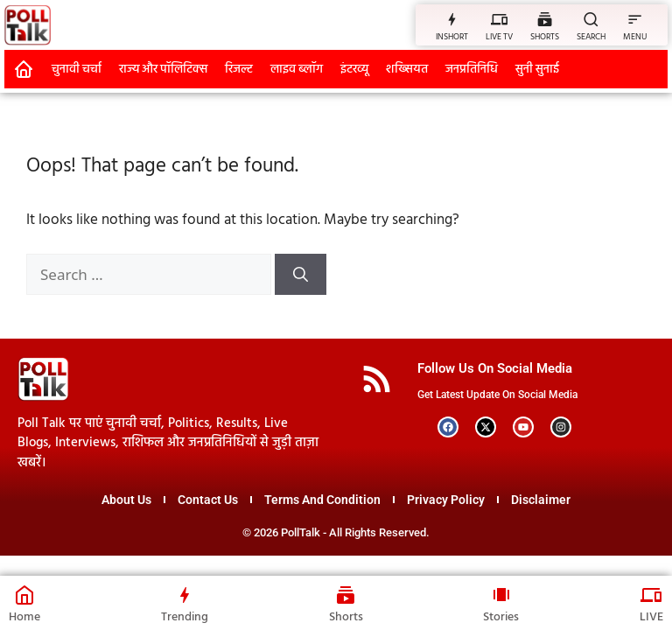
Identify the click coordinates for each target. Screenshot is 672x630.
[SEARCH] (591, 19)
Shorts (346, 617)
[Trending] (185, 595)
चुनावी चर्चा (77, 70)
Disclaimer (541, 500)
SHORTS (545, 37)
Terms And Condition (322, 500)
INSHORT (452, 37)
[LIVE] (652, 595)
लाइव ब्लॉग (297, 70)
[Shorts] (346, 595)
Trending (185, 617)
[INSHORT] (452, 19)
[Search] (301, 275)
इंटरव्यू (354, 70)
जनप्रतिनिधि (472, 70)
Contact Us (208, 500)
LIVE (651, 617)
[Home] (24, 595)
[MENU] (635, 19)
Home (24, 617)
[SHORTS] (545, 19)
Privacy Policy (446, 500)
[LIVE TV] (499, 19)
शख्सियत (407, 70)
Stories (501, 617)
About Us (126, 500)
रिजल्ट (239, 70)
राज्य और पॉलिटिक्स (163, 70)
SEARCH (591, 37)
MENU (635, 37)
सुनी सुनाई (537, 70)
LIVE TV (499, 37)
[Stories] (501, 595)
